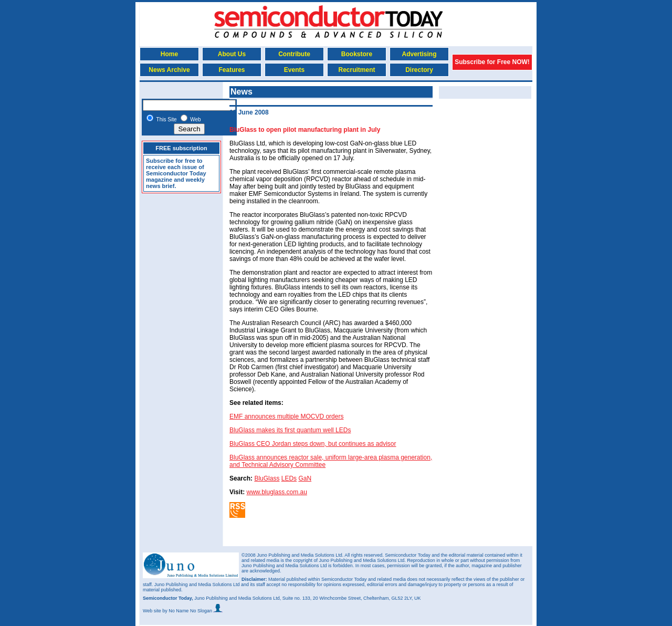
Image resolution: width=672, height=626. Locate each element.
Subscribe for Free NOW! (492, 62)
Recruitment (356, 70)
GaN (305, 478)
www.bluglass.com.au (276, 492)
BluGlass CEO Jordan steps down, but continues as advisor (313, 444)
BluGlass (267, 478)
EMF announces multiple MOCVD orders (286, 416)
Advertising (419, 54)
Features (232, 70)
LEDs (289, 478)
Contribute (294, 54)
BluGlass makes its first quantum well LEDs (290, 430)
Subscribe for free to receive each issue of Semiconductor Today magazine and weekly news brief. (176, 173)
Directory (419, 70)
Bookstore (357, 54)
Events (294, 70)
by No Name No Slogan (192, 611)
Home (169, 54)
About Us (232, 54)
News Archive (169, 70)
